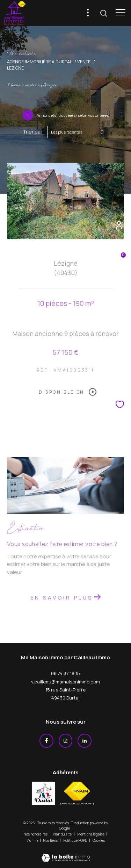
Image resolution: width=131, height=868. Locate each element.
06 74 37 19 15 (65, 673)
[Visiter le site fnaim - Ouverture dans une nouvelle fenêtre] (77, 793)
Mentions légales (91, 834)
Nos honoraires (36, 834)
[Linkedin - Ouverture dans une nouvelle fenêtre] (85, 741)
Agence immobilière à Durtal (39, 62)
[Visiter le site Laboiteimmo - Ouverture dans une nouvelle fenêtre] (66, 853)
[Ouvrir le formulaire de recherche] (104, 13)
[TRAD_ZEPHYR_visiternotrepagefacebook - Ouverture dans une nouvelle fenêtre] (46, 741)
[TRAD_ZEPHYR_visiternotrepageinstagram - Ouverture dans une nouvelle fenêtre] (66, 741)
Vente (84, 62)
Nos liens (51, 840)
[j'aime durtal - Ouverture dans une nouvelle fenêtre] (44, 793)
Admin (33, 840)
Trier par (32, 132)
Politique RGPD (75, 840)
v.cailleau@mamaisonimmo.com (65, 682)
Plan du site (63, 834)
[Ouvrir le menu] (121, 12)
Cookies (99, 841)
